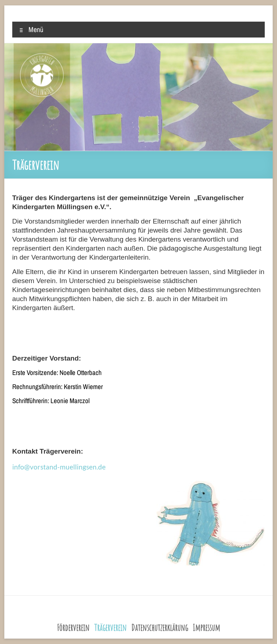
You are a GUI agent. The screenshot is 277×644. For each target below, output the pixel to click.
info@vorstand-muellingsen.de (59, 467)
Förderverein (73, 628)
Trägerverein (110, 628)
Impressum (206, 628)
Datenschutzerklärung (160, 628)
